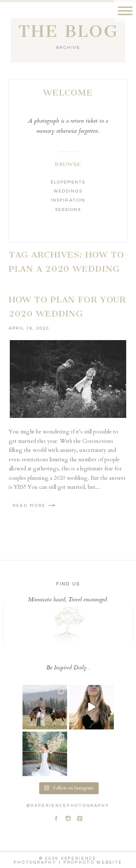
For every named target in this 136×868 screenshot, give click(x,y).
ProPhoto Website (93, 862)
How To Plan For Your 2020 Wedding (67, 307)
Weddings (68, 191)
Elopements (68, 182)
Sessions (68, 210)
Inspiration (68, 200)
